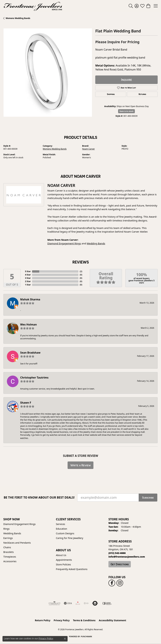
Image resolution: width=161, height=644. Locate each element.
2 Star (28, 281)
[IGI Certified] (86, 603)
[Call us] (127, 557)
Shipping (111, 94)
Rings (6, 529)
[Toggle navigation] (156, 6)
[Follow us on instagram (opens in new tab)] (120, 583)
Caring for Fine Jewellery (70, 538)
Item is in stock (126, 111)
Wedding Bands (96, 243)
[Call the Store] (117, 553)
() (81, 271)
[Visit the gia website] (68, 603)
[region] (48, 73)
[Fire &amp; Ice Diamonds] (78, 603)
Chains (7, 547)
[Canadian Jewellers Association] (107, 603)
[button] (131, 6)
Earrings (8, 538)
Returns (142, 94)
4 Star (28, 275)
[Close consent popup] (65, 639)
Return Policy (43, 620)
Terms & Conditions (84, 620)
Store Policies (63, 564)
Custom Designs (65, 533)
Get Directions (120, 564)
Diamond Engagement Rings (64, 243)
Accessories (10, 561)
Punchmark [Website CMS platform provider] (87, 637)
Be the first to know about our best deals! (39, 497)
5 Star (28, 271)
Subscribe (148, 498)
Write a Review (81, 465)
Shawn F (26, 403)
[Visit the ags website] (54, 603)
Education (61, 529)
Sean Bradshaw (30, 353)
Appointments (64, 560)
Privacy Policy (62, 620)
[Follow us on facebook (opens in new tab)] (112, 583)
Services (60, 524)
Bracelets (9, 552)
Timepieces (10, 557)
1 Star (28, 285)
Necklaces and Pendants (17, 543)
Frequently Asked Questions (72, 569)
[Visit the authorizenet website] (95, 603)
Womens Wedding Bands (18, 18)
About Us (61, 555)
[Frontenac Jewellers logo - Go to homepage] (33, 6)
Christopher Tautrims (34, 378)
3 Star (28, 278)
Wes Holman (29, 324)
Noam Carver (89, 149)
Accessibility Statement (112, 620)
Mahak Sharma (30, 299)
